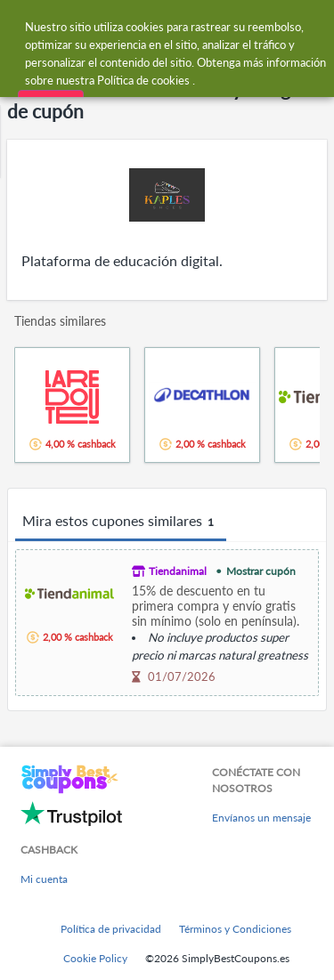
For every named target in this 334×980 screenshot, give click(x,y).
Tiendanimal (178, 571)
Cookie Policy (95, 958)
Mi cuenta (44, 879)
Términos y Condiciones (235, 929)
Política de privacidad (111, 929)
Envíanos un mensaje (261, 818)
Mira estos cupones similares (121, 522)
